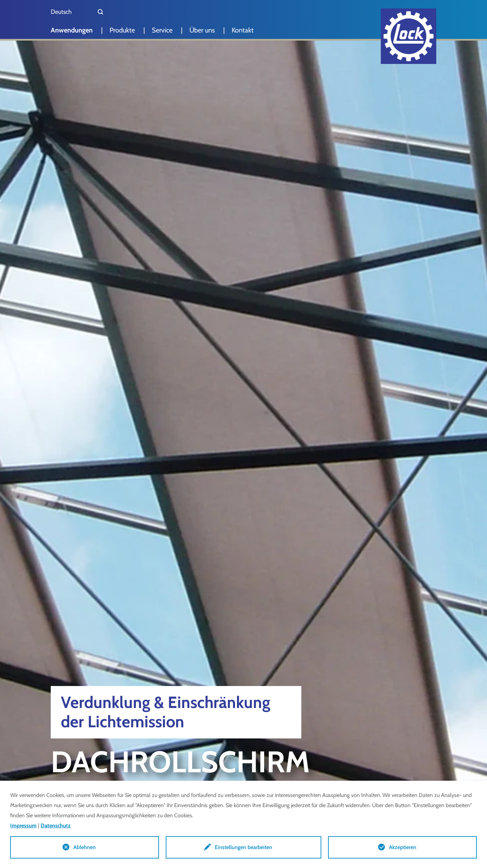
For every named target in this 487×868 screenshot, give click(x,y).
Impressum (23, 826)
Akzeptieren (403, 847)
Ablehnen (85, 847)
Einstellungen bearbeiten (243, 847)
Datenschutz (56, 826)
